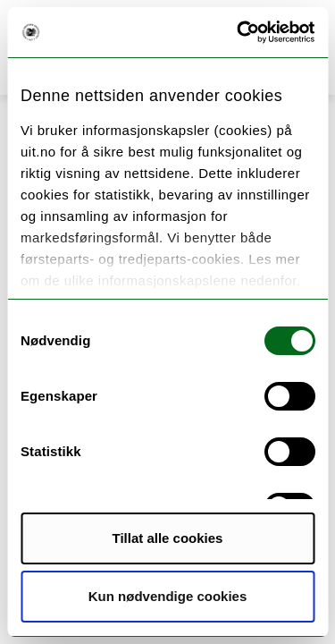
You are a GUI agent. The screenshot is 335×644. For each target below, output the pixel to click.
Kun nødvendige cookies (168, 596)
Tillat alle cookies (168, 538)
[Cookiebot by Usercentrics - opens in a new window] (239, 32)
